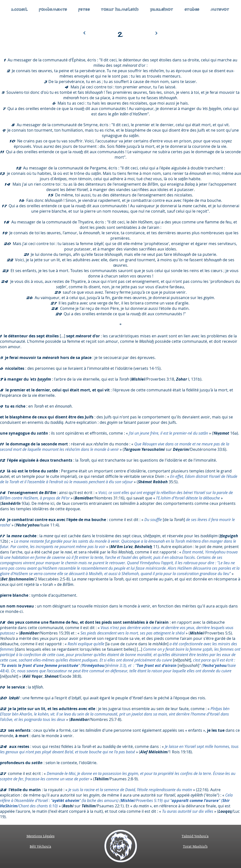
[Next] (84, 33)
